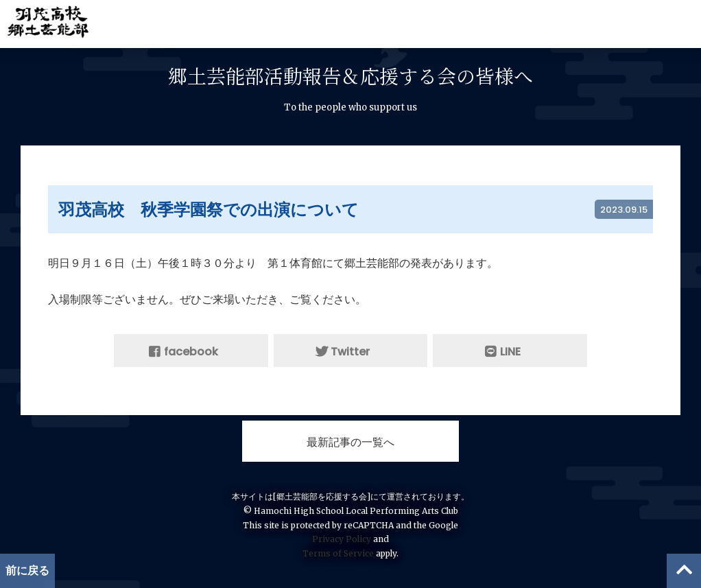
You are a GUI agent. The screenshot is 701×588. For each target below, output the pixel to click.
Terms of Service (338, 553)
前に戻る (27, 571)
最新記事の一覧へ (350, 442)
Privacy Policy (342, 539)
